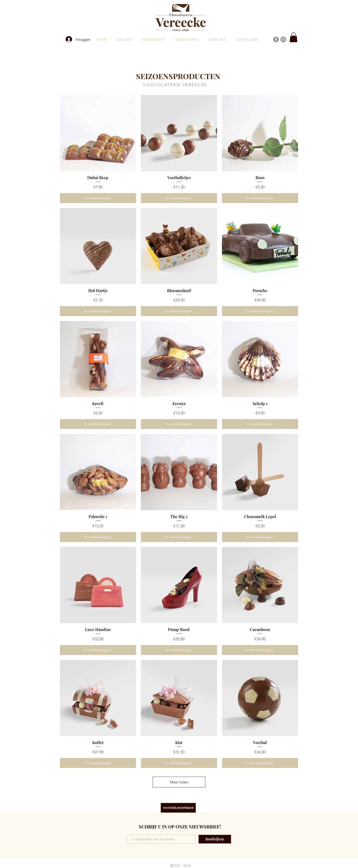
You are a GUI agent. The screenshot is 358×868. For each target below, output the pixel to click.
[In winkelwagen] (98, 198)
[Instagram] (283, 39)
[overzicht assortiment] (178, 808)
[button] (293, 37)
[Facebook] (276, 39)
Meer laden (179, 782)
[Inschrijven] (215, 839)
